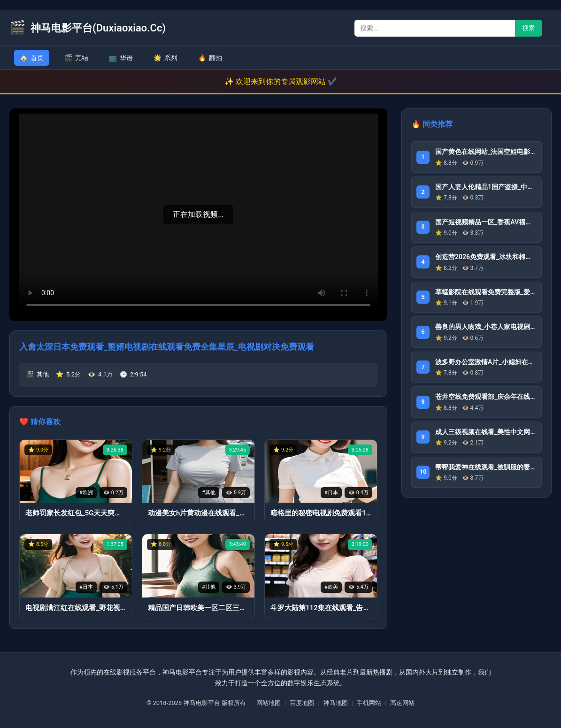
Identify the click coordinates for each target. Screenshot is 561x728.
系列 (165, 58)
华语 (121, 58)
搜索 (529, 28)
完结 (76, 58)
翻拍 (210, 58)
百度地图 (302, 703)
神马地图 (336, 703)
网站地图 (269, 703)
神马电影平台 (202, 703)
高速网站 (402, 703)
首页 (32, 58)
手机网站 (369, 703)
